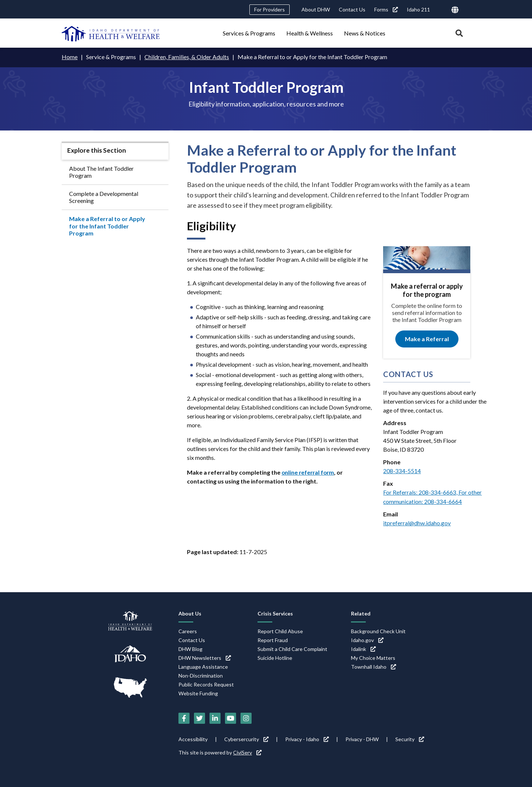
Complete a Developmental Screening (104, 197)
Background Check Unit (378, 630)
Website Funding (198, 693)
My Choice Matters (373, 657)
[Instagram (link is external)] (246, 717)
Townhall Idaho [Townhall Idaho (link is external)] (374, 666)
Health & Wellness (310, 33)
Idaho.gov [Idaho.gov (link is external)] (367, 639)
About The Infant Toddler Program (101, 172)
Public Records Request (206, 684)
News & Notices (365, 33)
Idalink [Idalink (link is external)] (363, 648)
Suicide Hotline (275, 657)
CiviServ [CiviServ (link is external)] (247, 751)
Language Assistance (203, 666)
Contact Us (352, 9)
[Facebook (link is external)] (184, 717)
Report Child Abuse (280, 630)
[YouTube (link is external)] (231, 717)
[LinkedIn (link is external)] (215, 717)
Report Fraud (273, 639)
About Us (190, 612)
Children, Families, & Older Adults (187, 57)
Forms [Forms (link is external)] (386, 9)
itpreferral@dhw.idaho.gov (417, 522)
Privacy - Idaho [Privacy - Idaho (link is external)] (307, 738)
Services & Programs (249, 33)
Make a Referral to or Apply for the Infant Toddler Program (107, 226)
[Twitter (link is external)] (199, 717)
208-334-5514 (402, 470)
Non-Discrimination (201, 675)
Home (70, 57)
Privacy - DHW (362, 738)
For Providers (270, 9)
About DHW (316, 9)
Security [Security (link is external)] (410, 738)
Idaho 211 (418, 9)
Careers (188, 630)
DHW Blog (190, 648)
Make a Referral (427, 339)
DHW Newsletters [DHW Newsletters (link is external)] (205, 657)
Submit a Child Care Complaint (292, 648)
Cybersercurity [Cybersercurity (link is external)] (246, 738)
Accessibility (193, 738)
